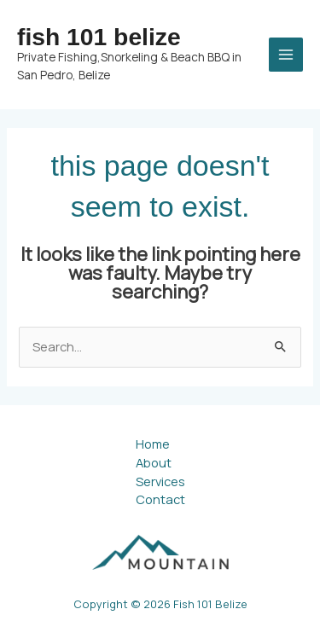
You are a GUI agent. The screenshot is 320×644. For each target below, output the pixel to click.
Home (153, 444)
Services (160, 481)
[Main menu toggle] (286, 55)
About (154, 462)
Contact (160, 499)
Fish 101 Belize (99, 37)
